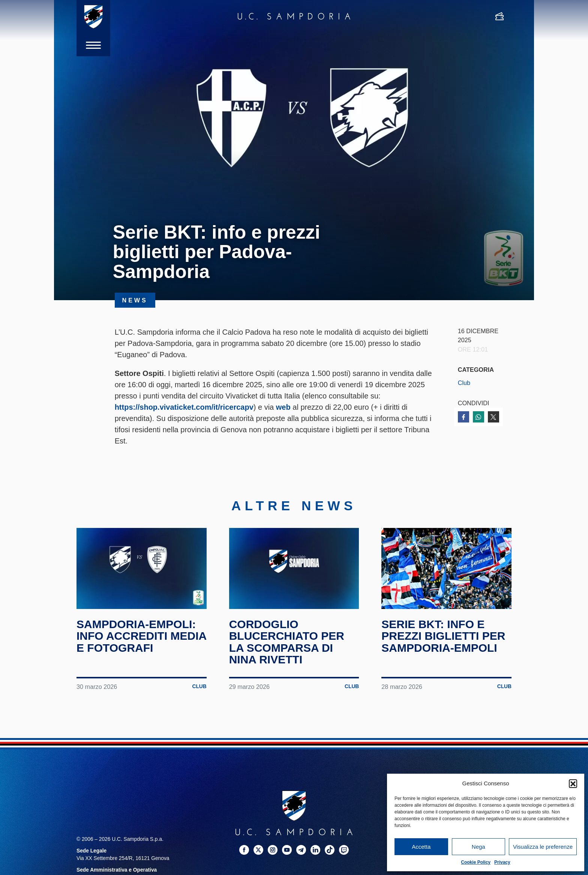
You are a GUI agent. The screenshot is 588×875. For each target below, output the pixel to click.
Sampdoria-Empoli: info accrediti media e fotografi (141, 636)
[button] (573, 783)
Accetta (421, 847)
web (283, 407)
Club (464, 383)
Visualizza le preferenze (543, 847)
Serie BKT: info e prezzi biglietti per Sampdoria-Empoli (443, 636)
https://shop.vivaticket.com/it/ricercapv (184, 407)
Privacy (502, 862)
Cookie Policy (476, 862)
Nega (478, 847)
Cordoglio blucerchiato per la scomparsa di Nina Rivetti (287, 642)
